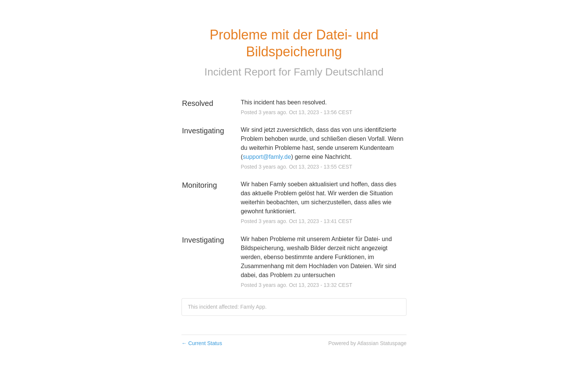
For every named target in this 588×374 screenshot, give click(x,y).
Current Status (202, 343)
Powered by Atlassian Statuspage (367, 343)
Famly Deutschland (339, 72)
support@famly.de (267, 157)
